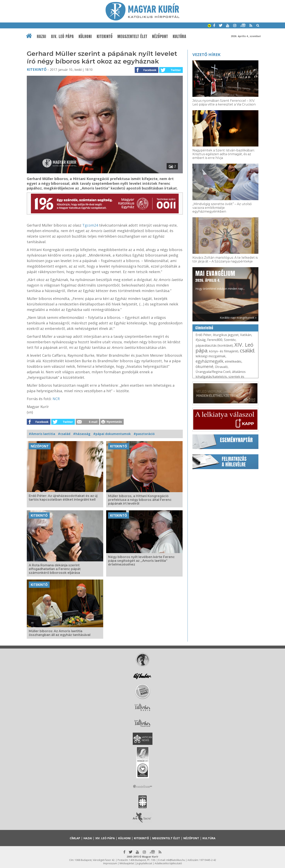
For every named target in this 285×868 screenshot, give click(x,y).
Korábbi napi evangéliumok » (238, 318)
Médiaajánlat (127, 863)
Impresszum (110, 863)
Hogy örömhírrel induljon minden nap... (220, 280)
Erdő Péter (203, 335)
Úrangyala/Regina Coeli (213, 372)
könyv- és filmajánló (224, 351)
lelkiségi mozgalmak (211, 356)
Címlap (75, 838)
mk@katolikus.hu (176, 860)
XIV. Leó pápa (62, 36)
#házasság (82, 434)
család (247, 350)
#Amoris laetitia (42, 434)
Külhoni (85, 36)
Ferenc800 (215, 340)
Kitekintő (105, 36)
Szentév (230, 340)
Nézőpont (160, 36)
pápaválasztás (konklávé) (214, 345)
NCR (56, 399)
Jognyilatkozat (144, 863)
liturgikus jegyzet (226, 335)
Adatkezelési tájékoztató (168, 863)
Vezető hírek (206, 55)
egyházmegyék (209, 361)
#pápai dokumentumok (112, 434)
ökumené (204, 366)
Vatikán (246, 335)
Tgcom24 (91, 225)
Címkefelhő (204, 328)
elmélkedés (233, 361)
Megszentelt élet (132, 36)
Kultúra (180, 36)
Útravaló (221, 367)
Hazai (42, 36)
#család (64, 434)
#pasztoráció (144, 434)
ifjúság (201, 340)
